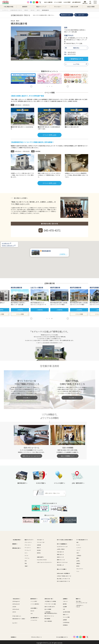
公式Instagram (16, 600)
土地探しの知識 (61, 548)
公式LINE (14, 605)
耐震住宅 (78, 562)
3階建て (26, 565)
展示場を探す (33, 597)
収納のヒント (60, 556)
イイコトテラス (34, 619)
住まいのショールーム (49, 615)
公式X (14, 611)
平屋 (26, 562)
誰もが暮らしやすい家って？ (63, 577)
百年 (26, 559)
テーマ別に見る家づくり (82, 538)
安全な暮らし (60, 564)
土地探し (78, 559)
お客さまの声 (74, 7)
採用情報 (65, 624)
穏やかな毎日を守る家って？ (63, 580)
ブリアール (27, 557)
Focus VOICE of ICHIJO (42, 558)
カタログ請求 (67, 2)
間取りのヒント (61, 558)
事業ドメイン (66, 613)
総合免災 (39, 549)
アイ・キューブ (28, 549)
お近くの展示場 (48, 2)
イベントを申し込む (49, 134)
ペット (78, 570)
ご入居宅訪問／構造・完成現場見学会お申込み (51, 611)
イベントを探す (58, 2)
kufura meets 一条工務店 (63, 572)
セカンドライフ (80, 567)
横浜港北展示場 (46, 250)
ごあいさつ (65, 600)
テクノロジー (58, 7)
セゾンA (26, 554)
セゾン (26, 552)
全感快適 (39, 544)
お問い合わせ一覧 (48, 597)
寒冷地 (78, 565)
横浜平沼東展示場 (76, 286)
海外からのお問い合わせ (50, 605)
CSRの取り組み (66, 621)
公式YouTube (15, 608)
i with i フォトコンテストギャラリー (45, 561)
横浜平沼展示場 (55, 286)
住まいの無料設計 (48, 620)
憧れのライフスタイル (62, 561)
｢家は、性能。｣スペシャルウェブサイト (81, 601)
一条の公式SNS (16, 597)
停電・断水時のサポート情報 (18, 617)
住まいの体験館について (68, 455)
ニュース (14, 622)
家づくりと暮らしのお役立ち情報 (64, 538)
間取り (78, 557)
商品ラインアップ (41, 7)
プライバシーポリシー (36, 636)
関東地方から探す (67, 15)
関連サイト (78, 597)
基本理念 (65, 603)
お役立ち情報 (91, 7)
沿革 (64, 608)
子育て (78, 552)
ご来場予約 (62, 253)
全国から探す (81, 15)
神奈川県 (13, 21)
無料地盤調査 (47, 617)
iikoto (32, 609)
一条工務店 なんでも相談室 (50, 600)
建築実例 (25, 7)
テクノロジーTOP (41, 541)
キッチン (78, 544)
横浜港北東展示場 (16, 286)
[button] (49, 257)
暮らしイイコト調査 (61, 568)
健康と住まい (60, 553)
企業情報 (65, 597)
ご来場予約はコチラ (76, 59)
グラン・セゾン (28, 544)
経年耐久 (39, 552)
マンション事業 (66, 616)
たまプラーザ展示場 (37, 286)
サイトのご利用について (61, 636)
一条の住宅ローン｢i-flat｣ (80, 605)
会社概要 (65, 605)
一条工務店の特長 (8, 7)
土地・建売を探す (76, 2)
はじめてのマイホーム (62, 545)
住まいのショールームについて (31, 455)
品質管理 (65, 618)
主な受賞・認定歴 (66, 611)
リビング (78, 549)
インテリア (79, 546)
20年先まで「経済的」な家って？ (64, 575)
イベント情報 (20, 313)
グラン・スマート (28, 541)
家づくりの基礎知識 (61, 543)
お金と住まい (60, 550)
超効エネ (39, 546)
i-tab (32, 612)
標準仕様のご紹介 (16, 547)
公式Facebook (16, 603)
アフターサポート (16, 615)
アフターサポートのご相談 (50, 603)
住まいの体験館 (48, 608)
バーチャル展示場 (35, 603)
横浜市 (18, 21)
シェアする (76, 64)
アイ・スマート (28, 546)
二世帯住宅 (79, 554)
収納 (77, 541)
